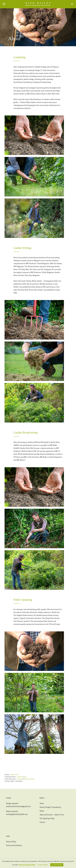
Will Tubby (20, 779)
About (42, 803)
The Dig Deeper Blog (47, 818)
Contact (42, 822)
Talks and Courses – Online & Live (52, 815)
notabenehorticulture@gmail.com (18, 806)
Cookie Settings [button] (43, 865)
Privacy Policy (11, 842)
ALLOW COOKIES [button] (57, 865)
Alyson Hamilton (30, 779)
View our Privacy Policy (27, 865)
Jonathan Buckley (22, 777)
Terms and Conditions (14, 845)
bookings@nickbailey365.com (17, 814)
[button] (72, 4)
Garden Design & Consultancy (50, 807)
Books (42, 811)
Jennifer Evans (14, 775)
